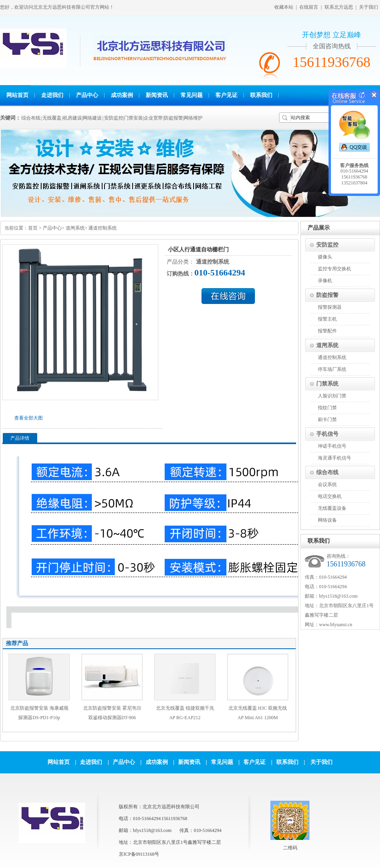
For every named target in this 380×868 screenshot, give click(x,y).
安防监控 (327, 245)
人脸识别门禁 (332, 396)
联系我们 (261, 95)
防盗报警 (327, 295)
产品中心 (87, 95)
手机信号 (327, 434)
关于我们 (369, 7)
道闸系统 (75, 228)
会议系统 (327, 484)
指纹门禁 (327, 408)
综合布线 (327, 472)
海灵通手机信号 (334, 458)
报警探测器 (330, 307)
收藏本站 (284, 7)
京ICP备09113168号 (139, 854)
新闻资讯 (157, 95)
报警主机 (327, 319)
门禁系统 (327, 384)
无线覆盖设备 (332, 508)
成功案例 (122, 95)
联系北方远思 (339, 7)
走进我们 (52, 95)
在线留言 (309, 7)
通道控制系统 (103, 228)
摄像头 (325, 257)
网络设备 (327, 520)
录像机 (325, 281)
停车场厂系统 (332, 369)
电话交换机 (330, 496)
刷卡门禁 (327, 420)
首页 (33, 228)
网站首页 (17, 95)
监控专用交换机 (334, 269)
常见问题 (192, 95)
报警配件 (327, 331)
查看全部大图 (28, 418)
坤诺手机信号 (332, 446)
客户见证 (226, 95)
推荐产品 (17, 643)
